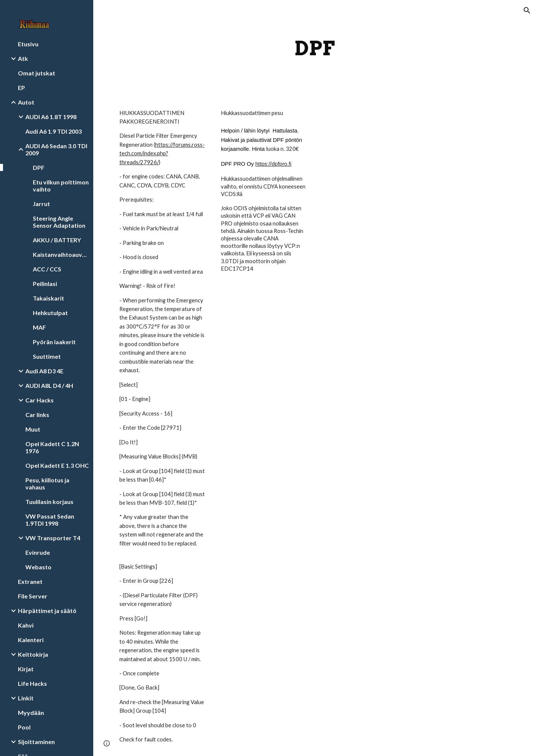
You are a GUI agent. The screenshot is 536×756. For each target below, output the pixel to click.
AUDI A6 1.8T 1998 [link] (51, 117)
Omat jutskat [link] (37, 73)
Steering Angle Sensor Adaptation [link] (59, 222)
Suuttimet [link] (47, 356)
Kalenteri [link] (31, 640)
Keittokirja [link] (33, 654)
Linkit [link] (26, 698)
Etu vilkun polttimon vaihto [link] (61, 186)
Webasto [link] (38, 567)
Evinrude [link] (38, 552)
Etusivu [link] (28, 44)
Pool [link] (24, 727)
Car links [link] (37, 415)
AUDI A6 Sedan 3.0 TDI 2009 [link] (56, 149)
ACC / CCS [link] (47, 269)
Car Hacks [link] (40, 400)
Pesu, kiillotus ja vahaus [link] (47, 483)
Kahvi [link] (26, 625)
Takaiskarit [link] (48, 298)
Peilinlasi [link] (45, 284)
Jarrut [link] (41, 204)
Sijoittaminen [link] (36, 742)
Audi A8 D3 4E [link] (44, 371)
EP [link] (21, 88)
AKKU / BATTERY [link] (57, 240)
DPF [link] (39, 167)
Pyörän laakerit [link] (54, 342)
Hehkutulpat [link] (50, 313)
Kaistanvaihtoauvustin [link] (61, 254)
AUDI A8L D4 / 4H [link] (49, 385)
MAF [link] (39, 327)
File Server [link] (33, 596)
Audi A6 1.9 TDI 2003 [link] (54, 131)
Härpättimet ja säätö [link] (47, 611)
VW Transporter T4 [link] (53, 538)
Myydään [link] (31, 713)
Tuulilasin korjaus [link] (49, 502)
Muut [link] (33, 429)
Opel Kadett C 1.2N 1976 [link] (52, 447)
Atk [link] (23, 58)
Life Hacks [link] (32, 683)
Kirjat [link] (26, 669)
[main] (314, 48)
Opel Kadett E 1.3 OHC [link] (57, 465)
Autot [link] (26, 102)
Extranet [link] (30, 581)
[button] (527, 10)
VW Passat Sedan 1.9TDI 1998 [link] (50, 520)
